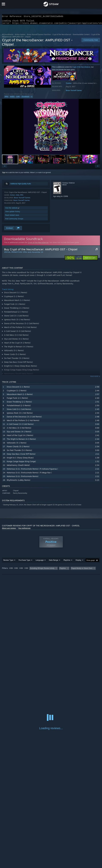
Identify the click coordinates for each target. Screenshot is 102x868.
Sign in (5, 174)
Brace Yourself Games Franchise (39, 36)
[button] (51, 128)
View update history (13, 213)
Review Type (8, 562)
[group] (51, 570)
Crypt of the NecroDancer (62, 36)
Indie (18, 98)
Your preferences (24, 530)
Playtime (67, 562)
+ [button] (32, 98)
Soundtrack (25, 98)
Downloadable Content (81, 36)
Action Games (20, 36)
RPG (7, 98)
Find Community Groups (14, 220)
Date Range (54, 562)
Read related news (12, 217)
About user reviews (9, 530)
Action (12, 98)
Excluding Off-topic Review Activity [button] (42, 570)
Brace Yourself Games (74, 92)
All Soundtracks (8, 36)
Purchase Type (24, 562)
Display (78, 562)
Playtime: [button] (63, 570)
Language (40, 562)
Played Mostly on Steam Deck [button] (82, 570)
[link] (74, 259)
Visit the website (12, 209)
